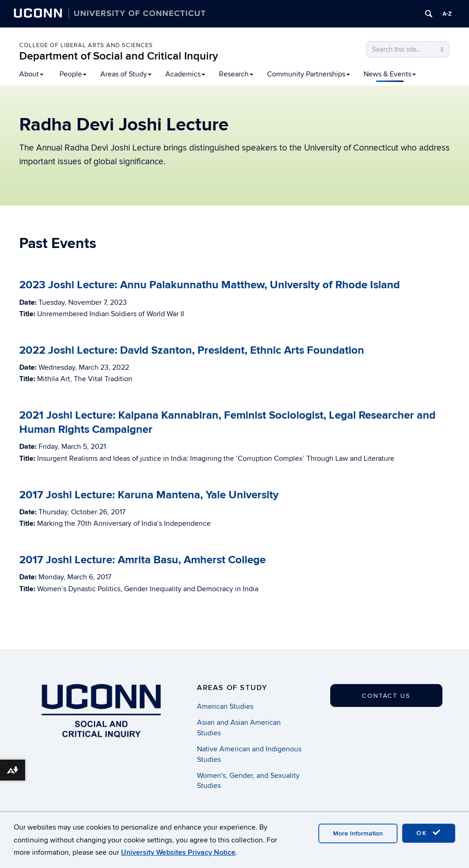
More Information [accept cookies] (358, 833)
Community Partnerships (308, 74)
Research (236, 74)
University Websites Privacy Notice (178, 852)
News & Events (390, 74)
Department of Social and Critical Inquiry (119, 56)
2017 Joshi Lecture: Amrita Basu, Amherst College (142, 560)
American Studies (225, 706)
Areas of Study (126, 74)
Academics (185, 74)
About (31, 74)
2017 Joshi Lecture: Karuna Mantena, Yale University (149, 495)
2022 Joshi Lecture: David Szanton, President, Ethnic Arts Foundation (192, 350)
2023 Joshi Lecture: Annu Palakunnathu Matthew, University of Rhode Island (210, 285)
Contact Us (386, 696)
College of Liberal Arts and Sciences (86, 45)
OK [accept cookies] (429, 833)
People (73, 74)
